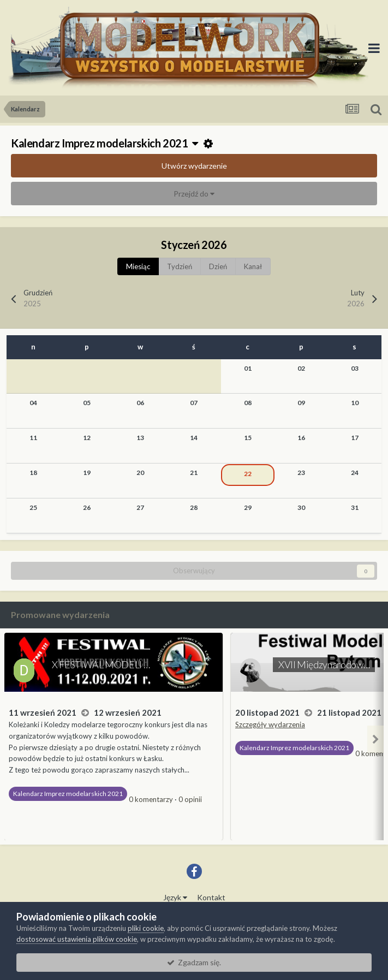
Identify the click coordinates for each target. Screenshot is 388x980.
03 (355, 368)
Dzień (218, 266)
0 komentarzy (151, 799)
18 (33, 473)
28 (194, 507)
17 (355, 438)
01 (248, 368)
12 (87, 438)
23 (301, 473)
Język (175, 897)
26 (87, 507)
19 (87, 473)
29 (248, 507)
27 (140, 507)
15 (248, 438)
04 (33, 403)
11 (33, 438)
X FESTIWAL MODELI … (101, 664)
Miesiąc (138, 266)
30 (301, 507)
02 (301, 368)
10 (355, 403)
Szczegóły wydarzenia (270, 724)
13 (140, 438)
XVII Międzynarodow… (324, 664)
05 (87, 403)
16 (301, 438)
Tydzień (180, 266)
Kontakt (211, 897)
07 (194, 403)
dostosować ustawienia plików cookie (77, 939)
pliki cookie (146, 928)
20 (140, 473)
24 (355, 473)
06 (140, 403)
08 (248, 403)
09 (301, 403)
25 (33, 507)
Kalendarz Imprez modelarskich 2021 (104, 143)
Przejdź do (194, 194)
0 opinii (190, 799)
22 (248, 474)
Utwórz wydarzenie (194, 166)
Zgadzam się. (194, 962)
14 (194, 438)
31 (355, 507)
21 (194, 473)
